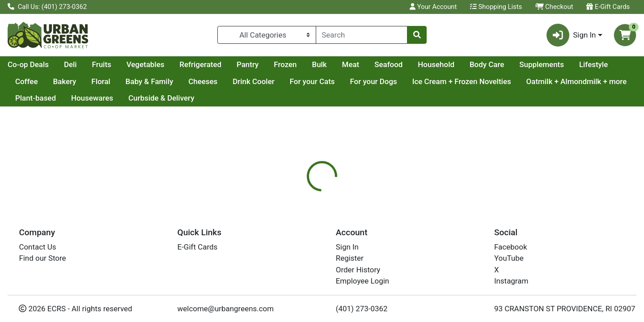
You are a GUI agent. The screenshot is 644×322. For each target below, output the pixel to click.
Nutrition (333, 239)
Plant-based (151, 98)
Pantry (333, 64)
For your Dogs (477, 81)
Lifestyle (89, 81)
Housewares (208, 98)
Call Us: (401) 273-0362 (47, 7)
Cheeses (307, 81)
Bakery (168, 81)
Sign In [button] (571, 35)
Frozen (370, 64)
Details (293, 239)
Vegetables (231, 64)
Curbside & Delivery (277, 98)
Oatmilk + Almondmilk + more (66, 98)
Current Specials (43, 64)
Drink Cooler (357, 81)
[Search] (362, 35)
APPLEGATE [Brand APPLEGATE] (382, 295)
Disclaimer (378, 239)
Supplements (38, 81)
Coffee (130, 81)
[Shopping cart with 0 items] (625, 35)
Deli (155, 64)
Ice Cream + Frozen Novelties (566, 81)
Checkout (554, 7)
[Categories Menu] (267, 35)
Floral (204, 81)
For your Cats (416, 81)
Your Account (433, 7)
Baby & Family (253, 81)
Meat (436, 64)
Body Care (572, 64)
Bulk (404, 64)
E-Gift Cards (608, 7)
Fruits (187, 64)
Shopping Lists (496, 7)
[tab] (293, 239)
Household (521, 64)
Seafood (473, 64)
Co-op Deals (113, 64)
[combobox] (362, 35)
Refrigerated (285, 64)
